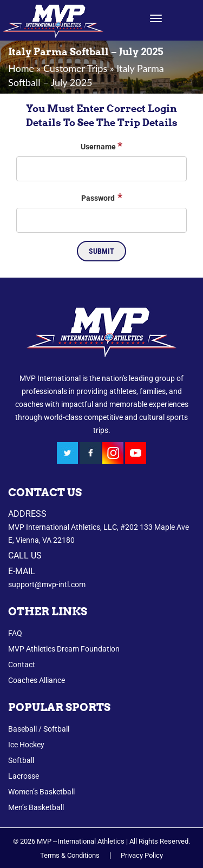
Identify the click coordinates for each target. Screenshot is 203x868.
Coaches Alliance (37, 680)
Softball (21, 760)
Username (101, 146)
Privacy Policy (142, 855)
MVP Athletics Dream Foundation (64, 649)
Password (102, 197)
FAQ (15, 633)
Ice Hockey (26, 745)
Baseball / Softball (39, 729)
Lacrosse (24, 776)
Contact (22, 665)
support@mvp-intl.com (47, 584)
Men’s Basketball (36, 807)
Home (21, 68)
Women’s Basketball (41, 792)
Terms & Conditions (70, 855)
